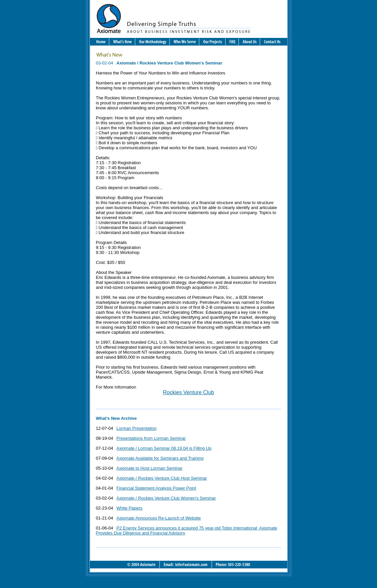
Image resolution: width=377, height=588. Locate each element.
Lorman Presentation (137, 428)
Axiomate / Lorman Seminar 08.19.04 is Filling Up (164, 448)
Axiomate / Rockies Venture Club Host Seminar (162, 478)
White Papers (130, 508)
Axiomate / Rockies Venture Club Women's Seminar (166, 498)
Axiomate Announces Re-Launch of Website (159, 518)
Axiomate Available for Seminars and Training (160, 458)
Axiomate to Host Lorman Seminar (150, 468)
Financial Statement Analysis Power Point (156, 488)
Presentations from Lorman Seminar (151, 438)
